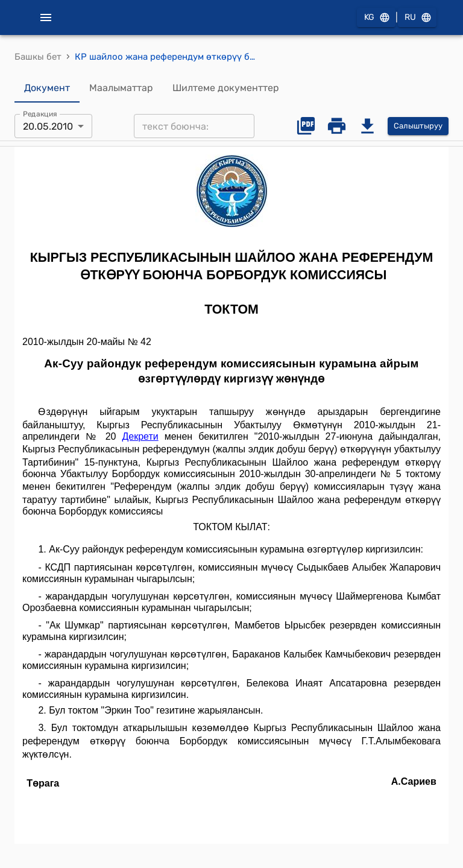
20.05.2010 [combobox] (48, 126)
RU (417, 18)
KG (376, 18)
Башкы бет (38, 57)
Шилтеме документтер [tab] (226, 88)
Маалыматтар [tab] (121, 88)
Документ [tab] (47, 88)
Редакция (40, 114)
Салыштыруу (418, 126)
